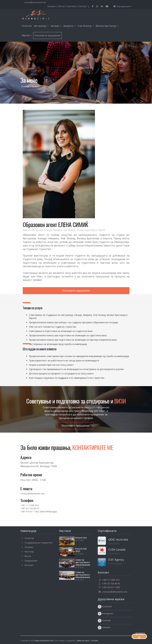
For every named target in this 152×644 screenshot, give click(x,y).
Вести (28, 556)
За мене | (53, 6)
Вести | (63, 6)
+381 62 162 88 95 (30, 508)
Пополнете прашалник (47, 35)
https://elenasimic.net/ (44, 641)
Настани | (73, 6)
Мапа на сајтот (83, 641)
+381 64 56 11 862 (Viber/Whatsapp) (39, 511)
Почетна (27, 26)
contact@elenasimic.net (35, 2)
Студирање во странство (38, 543)
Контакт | (84, 6)
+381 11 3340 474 (29, 505)
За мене (29, 547)
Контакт (29, 565)
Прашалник (31, 561)
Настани (29, 552)
